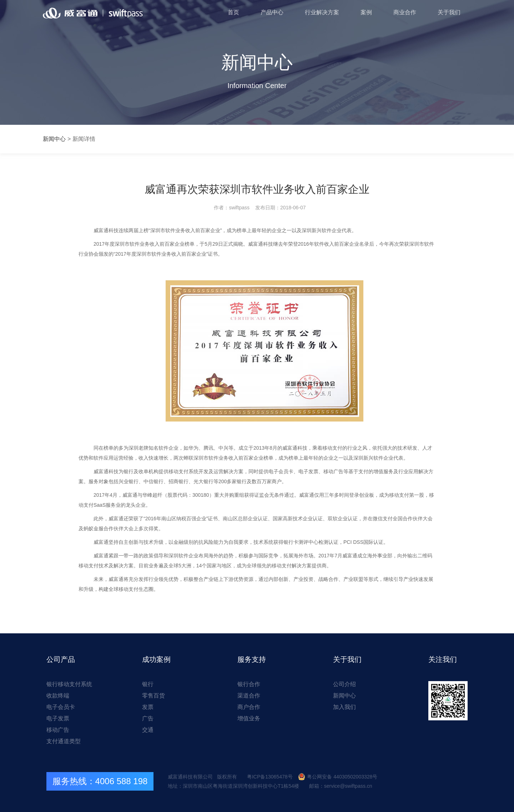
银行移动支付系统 (69, 684)
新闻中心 (54, 139)
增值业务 (249, 718)
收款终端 (58, 696)
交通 (148, 730)
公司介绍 (344, 684)
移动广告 (58, 730)
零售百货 (153, 696)
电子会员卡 (61, 707)
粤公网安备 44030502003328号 (338, 777)
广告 (148, 718)
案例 (366, 12)
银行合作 (249, 684)
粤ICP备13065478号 (270, 777)
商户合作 (249, 707)
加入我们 (344, 707)
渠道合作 (249, 696)
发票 (148, 707)
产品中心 (272, 12)
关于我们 (449, 12)
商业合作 (405, 12)
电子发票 (58, 718)
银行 (148, 684)
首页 (233, 12)
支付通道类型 (64, 741)
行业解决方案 (322, 12)
